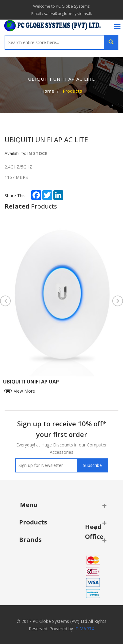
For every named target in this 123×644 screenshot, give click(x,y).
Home (48, 91)
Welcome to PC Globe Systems (61, 6)
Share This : (16, 196)
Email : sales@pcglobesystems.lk (62, 13)
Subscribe (92, 465)
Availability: (15, 153)
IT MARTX (84, 629)
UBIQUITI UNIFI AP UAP (31, 382)
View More (19, 390)
